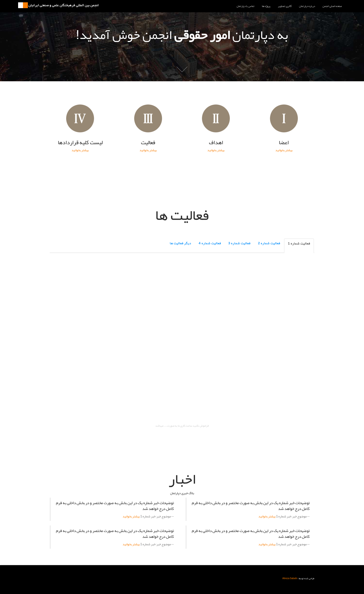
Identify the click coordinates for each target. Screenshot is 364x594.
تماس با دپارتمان (245, 6)
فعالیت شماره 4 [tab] (210, 243)
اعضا (284, 118)
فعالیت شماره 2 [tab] (269, 243)
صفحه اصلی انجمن (332, 6)
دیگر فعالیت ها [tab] (180, 243)
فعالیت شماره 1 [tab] (299, 243)
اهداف (216, 118)
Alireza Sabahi (290, 578)
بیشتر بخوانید (284, 150)
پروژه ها (266, 6)
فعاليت (148, 118)
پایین (182, 69)
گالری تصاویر (285, 6)
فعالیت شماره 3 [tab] (240, 243)
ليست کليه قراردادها (80, 118)
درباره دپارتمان (307, 6)
